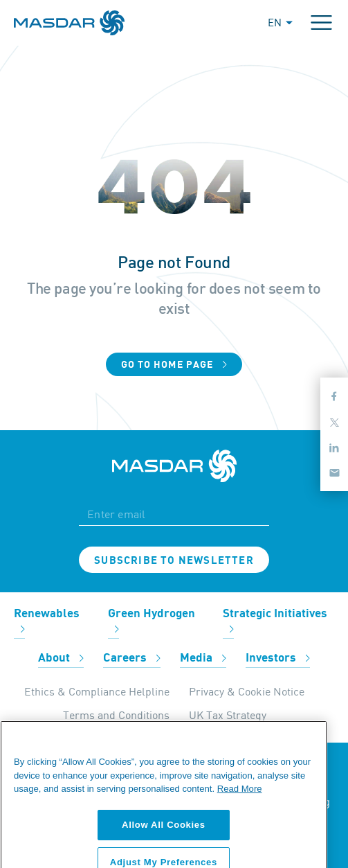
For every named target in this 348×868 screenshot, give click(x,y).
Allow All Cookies (164, 839)
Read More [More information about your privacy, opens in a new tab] (240, 804)
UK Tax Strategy (228, 715)
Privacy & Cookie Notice (247, 691)
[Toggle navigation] (321, 23)
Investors (278, 658)
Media (203, 658)
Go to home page (174, 365)
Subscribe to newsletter (174, 560)
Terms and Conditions (116, 715)
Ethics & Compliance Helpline (97, 691)
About (61, 658)
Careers (132, 658)
